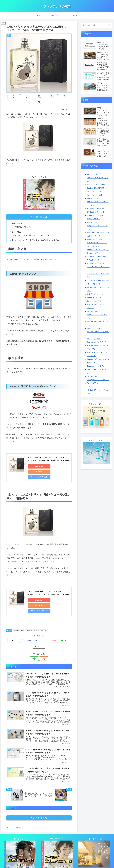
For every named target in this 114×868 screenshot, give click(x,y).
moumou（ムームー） (96, 328)
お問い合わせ (47, 861)
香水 (9, 616)
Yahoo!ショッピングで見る (37, 467)
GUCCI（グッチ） (94, 260)
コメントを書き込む (39, 798)
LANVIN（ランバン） (95, 294)
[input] (96, 25)
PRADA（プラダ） (94, 339)
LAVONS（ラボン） (95, 298)
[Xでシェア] (12, 97)
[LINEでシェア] (55, 97)
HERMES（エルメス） (96, 263)
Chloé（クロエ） (94, 219)
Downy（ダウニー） (95, 239)
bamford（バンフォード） (97, 185)
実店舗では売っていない (26, 222)
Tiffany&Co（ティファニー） (98, 380)
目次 (37, 211)
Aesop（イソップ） (95, 174)
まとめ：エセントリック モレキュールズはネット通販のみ (37, 235)
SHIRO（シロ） (93, 376)
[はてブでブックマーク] (33, 97)
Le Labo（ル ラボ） (95, 301)
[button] (66, 97)
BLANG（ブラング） (95, 198)
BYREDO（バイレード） (97, 212)
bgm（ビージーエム (95, 195)
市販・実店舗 (18, 218)
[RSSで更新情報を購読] (41, 638)
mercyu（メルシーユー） (97, 311)
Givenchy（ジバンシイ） (97, 253)
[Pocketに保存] (44, 97)
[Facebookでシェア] (23, 97)
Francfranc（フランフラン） (98, 250)
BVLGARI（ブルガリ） (96, 209)
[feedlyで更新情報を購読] (37, 638)
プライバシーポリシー (61, 861)
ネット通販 (17, 227)
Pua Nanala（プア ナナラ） (98, 342)
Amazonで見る (58, 462)
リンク (38, 861)
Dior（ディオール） (95, 222)
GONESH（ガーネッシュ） (98, 257)
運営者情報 (74, 861)
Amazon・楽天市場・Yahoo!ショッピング (34, 231)
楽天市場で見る (37, 462)
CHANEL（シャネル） (96, 215)
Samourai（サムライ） (96, 366)
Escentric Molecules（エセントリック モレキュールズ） (30, 616)
